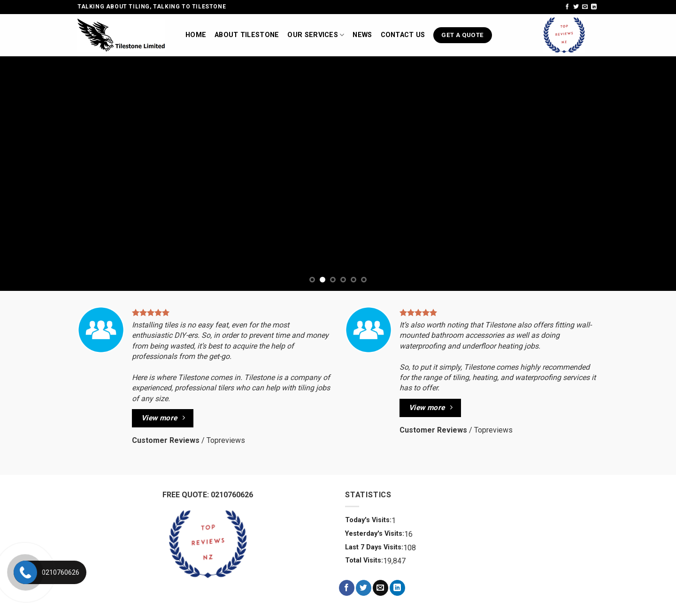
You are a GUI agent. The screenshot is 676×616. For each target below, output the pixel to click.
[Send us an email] (585, 7)
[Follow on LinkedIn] (594, 7)
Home (196, 35)
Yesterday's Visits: (375, 534)
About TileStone (247, 35)
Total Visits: (364, 560)
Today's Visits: (368, 520)
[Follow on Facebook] (567, 7)
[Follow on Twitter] (576, 7)
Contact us (403, 35)
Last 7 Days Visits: (374, 547)
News (362, 35)
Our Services (316, 35)
